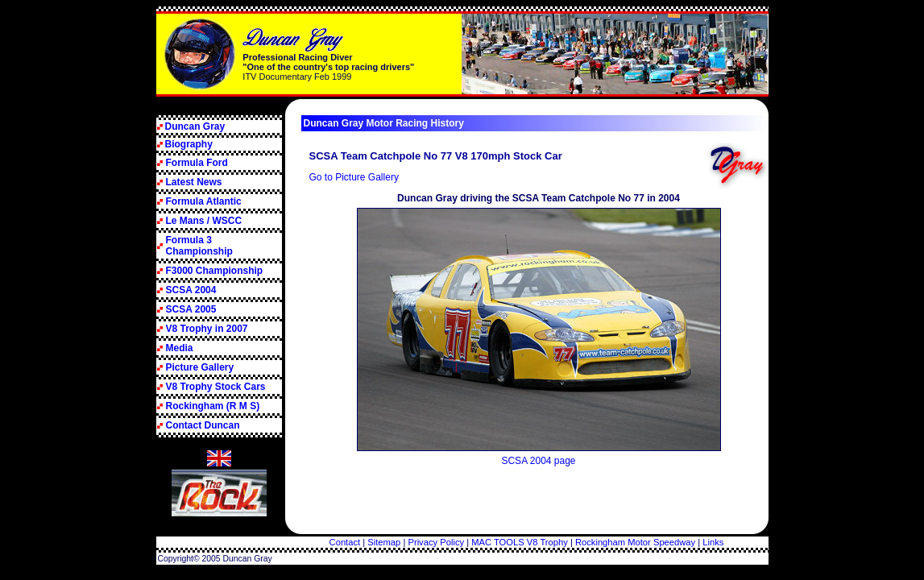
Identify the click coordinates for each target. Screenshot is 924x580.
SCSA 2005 (191, 309)
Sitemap (384, 542)
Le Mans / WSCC (204, 221)
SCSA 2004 (191, 290)
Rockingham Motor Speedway (635, 542)
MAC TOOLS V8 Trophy (520, 542)
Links (713, 542)
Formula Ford (197, 163)
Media (180, 348)
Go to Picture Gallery (354, 177)
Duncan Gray (195, 126)
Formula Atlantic (204, 201)
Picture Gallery (200, 367)
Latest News (194, 182)
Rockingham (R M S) (213, 406)
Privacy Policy (436, 542)
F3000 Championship (215, 271)
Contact (345, 542)
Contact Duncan (203, 425)
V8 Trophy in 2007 (207, 329)
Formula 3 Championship (199, 246)
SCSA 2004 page (538, 461)
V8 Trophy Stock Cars (216, 387)
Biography (189, 144)
